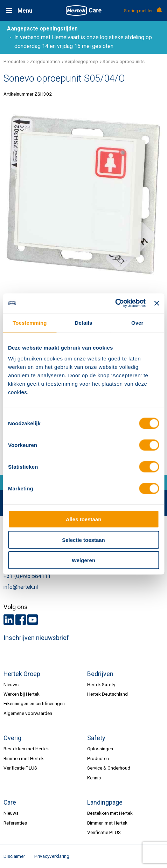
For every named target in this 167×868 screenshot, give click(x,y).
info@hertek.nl (21, 587)
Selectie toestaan (83, 540)
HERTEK (84, 11)
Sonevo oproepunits (124, 61)
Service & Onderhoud (109, 768)
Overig (12, 738)
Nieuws (11, 684)
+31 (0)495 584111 (27, 576)
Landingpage (105, 802)
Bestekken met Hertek (26, 749)
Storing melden (143, 11)
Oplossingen (100, 749)
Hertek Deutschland (107, 694)
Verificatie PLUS (20, 768)
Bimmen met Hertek (24, 758)
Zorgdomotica (45, 61)
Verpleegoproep (81, 61)
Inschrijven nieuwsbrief (36, 638)
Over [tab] (137, 322)
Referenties (15, 823)
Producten (14, 61)
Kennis (94, 778)
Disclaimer (14, 856)
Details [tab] (84, 322)
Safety (96, 738)
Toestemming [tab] (30, 322)
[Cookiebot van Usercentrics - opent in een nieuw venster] (115, 303)
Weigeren (83, 560)
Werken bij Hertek (22, 694)
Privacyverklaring (52, 856)
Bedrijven (100, 674)
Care (10, 802)
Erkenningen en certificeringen (34, 703)
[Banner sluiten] (156, 303)
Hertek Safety (101, 684)
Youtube (33, 620)
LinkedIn (9, 620)
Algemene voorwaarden (28, 713)
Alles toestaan (84, 519)
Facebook (21, 620)
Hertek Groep (22, 674)
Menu (25, 11)
